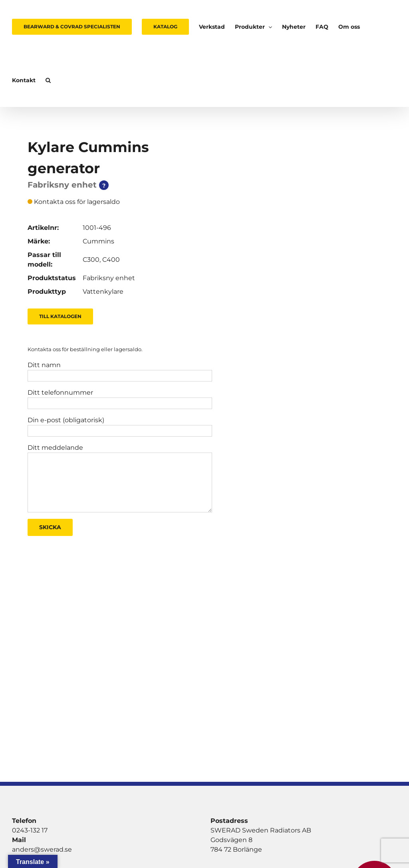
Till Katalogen (60, 316)
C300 (91, 260)
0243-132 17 (30, 830)
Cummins (98, 241)
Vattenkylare (103, 292)
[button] (48, 80)
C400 (111, 260)
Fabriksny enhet (109, 278)
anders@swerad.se (42, 849)
